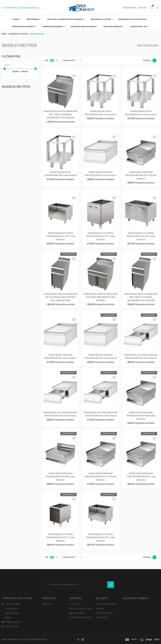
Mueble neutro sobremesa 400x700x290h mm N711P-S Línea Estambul (101, 477)
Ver (47, 60)
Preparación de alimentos (24, 27)
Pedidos (99, 609)
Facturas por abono (105, 613)
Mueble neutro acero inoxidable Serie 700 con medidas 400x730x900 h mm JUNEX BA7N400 (60, 297)
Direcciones (101, 618)
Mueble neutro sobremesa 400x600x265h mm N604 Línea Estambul (141, 416)
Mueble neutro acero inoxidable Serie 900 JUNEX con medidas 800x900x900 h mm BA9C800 (60, 114)
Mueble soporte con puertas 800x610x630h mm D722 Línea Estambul (141, 236)
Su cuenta (102, 598)
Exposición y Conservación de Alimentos (65, 19)
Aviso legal (74, 604)
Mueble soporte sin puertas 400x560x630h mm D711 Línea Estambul (60, 538)
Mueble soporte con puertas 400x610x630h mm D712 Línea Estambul (101, 236)
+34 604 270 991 (9, 8)
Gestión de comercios (113, 27)
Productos (47, 604)
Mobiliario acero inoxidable (83, 27)
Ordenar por (69, 60)
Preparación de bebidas (53, 27)
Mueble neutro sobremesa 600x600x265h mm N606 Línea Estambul (60, 477)
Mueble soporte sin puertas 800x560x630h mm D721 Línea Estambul (101, 538)
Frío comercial (33, 19)
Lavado (16, 19)
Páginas (147, 60)
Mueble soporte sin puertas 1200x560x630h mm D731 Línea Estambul (60, 236)
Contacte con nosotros (80, 618)
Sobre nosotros (76, 613)
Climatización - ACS (139, 27)
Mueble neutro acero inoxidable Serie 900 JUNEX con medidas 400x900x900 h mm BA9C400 (141, 297)
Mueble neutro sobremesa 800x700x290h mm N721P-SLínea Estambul (141, 175)
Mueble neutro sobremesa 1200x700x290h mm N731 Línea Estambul (141, 477)
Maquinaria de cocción (101, 19)
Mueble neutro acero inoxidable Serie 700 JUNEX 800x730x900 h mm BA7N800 (101, 297)
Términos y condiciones (80, 609)
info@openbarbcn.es (29, 8)
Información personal (106, 604)
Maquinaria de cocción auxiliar (133, 19)
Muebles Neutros (16, 87)
